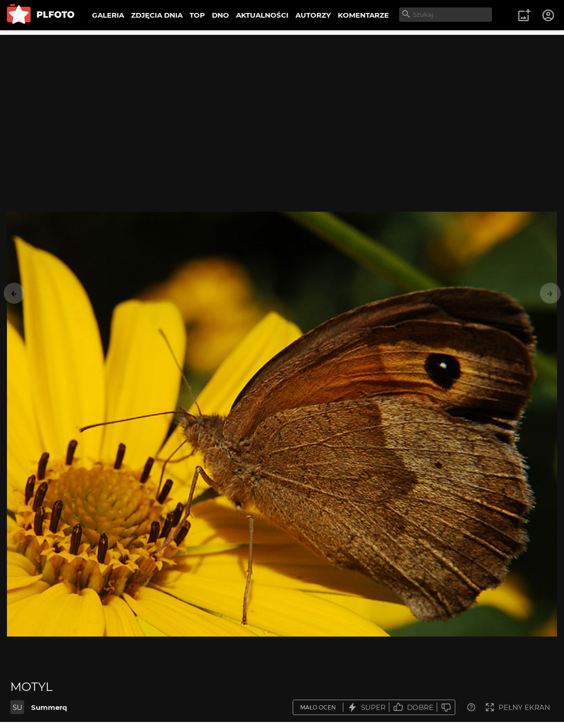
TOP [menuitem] (197, 15)
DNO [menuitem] (220, 15)
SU (17, 707)
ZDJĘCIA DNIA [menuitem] (157, 15)
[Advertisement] (282, 100)
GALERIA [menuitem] (108, 15)
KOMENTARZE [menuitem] (363, 15)
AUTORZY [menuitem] (313, 15)
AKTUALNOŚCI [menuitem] (262, 15)
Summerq (49, 707)
